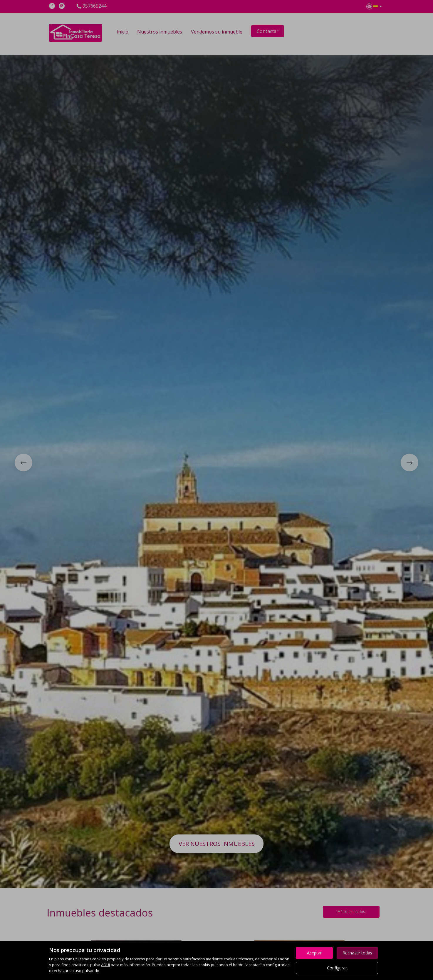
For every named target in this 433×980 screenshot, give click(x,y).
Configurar (337, 968)
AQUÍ (105, 965)
